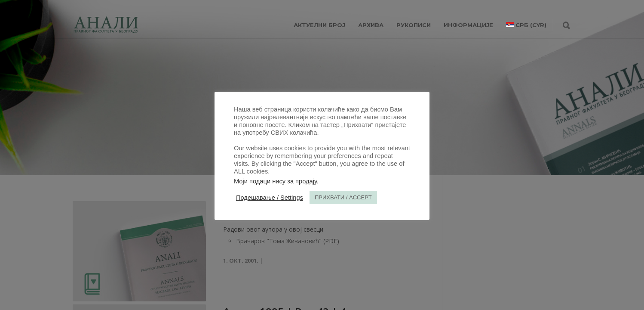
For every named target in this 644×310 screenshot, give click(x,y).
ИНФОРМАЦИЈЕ (468, 25)
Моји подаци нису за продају (275, 181)
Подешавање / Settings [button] (270, 198)
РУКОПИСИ (414, 25)
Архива (371, 25)
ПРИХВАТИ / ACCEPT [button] (343, 197)
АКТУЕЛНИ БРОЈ (319, 25)
